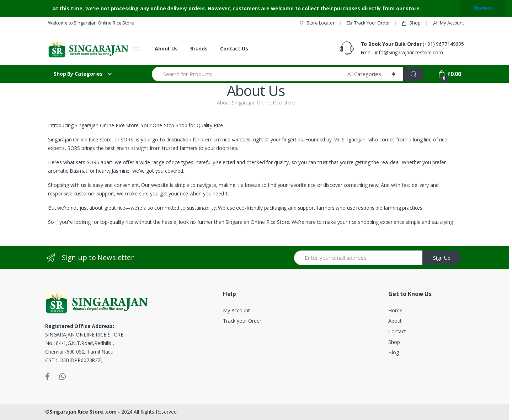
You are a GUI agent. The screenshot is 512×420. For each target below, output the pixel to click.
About (395, 321)
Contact (397, 331)
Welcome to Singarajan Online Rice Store (91, 23)
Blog (393, 352)
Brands (199, 49)
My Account (448, 23)
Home (395, 310)
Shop (411, 23)
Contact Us (234, 49)
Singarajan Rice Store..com (83, 412)
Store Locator (317, 23)
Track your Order (242, 321)
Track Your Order (368, 23)
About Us (166, 49)
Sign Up (442, 258)
